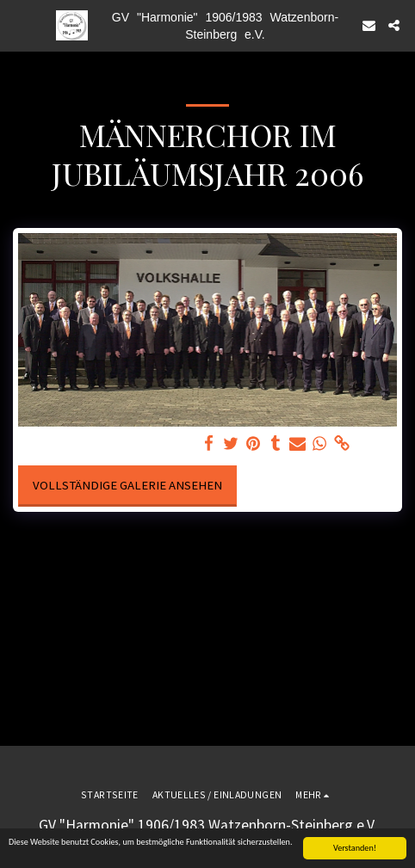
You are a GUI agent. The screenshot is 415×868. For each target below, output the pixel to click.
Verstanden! (355, 849)
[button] (19, 25)
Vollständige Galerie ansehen (127, 485)
